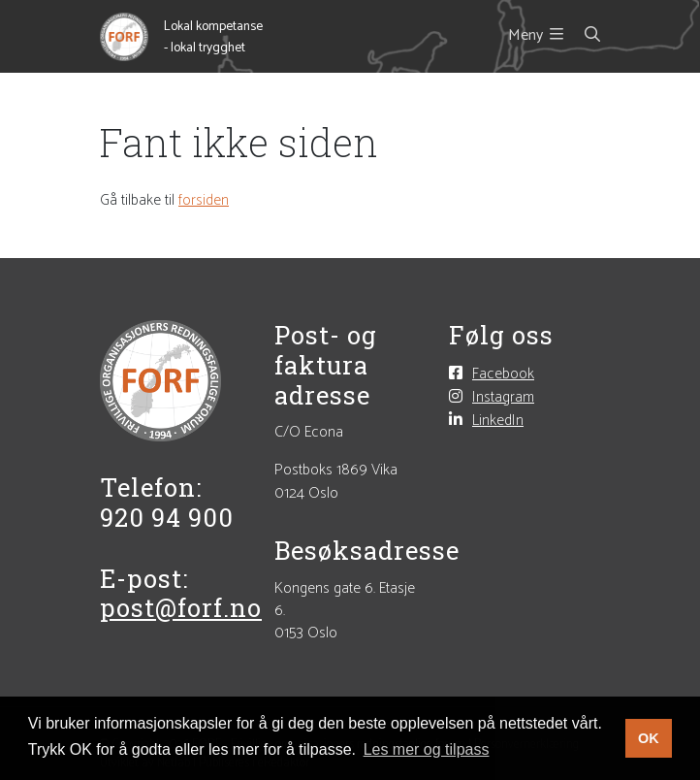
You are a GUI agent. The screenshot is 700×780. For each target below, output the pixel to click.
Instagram (503, 397)
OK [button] (649, 738)
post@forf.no (181, 608)
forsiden (204, 200)
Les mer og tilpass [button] (427, 749)
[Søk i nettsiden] (582, 36)
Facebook (503, 374)
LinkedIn (498, 420)
